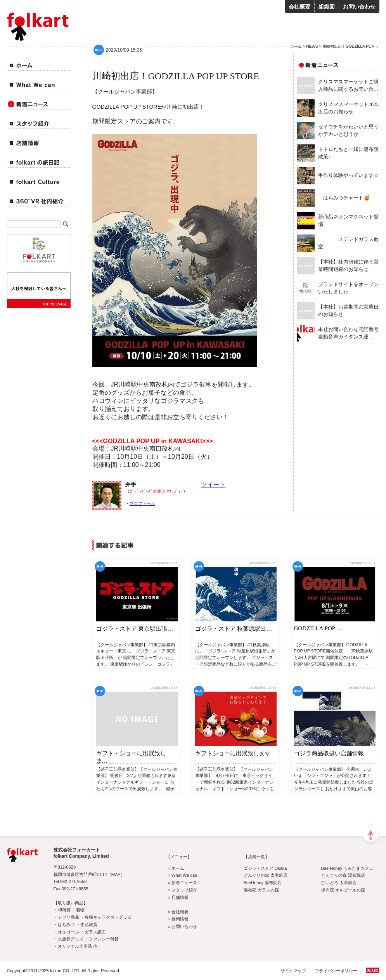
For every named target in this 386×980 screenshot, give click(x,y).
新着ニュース (182, 883)
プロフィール (142, 503)
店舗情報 (177, 897)
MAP (116, 874)
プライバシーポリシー (336, 971)
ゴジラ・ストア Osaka (265, 868)
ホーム (296, 46)
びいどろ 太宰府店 (339, 883)
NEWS (312, 46)
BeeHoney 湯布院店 (263, 883)
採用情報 (177, 919)
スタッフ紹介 (182, 890)
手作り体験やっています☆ (348, 175)
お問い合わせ (359, 7)
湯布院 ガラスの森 (261, 890)
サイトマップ (293, 971)
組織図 (327, 7)
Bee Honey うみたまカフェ (347, 868)
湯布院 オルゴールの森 (343, 890)
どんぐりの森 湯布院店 (343, 875)
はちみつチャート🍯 (344, 198)
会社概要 (299, 7)
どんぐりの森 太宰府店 (266, 875)
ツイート (213, 485)
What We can (182, 875)
